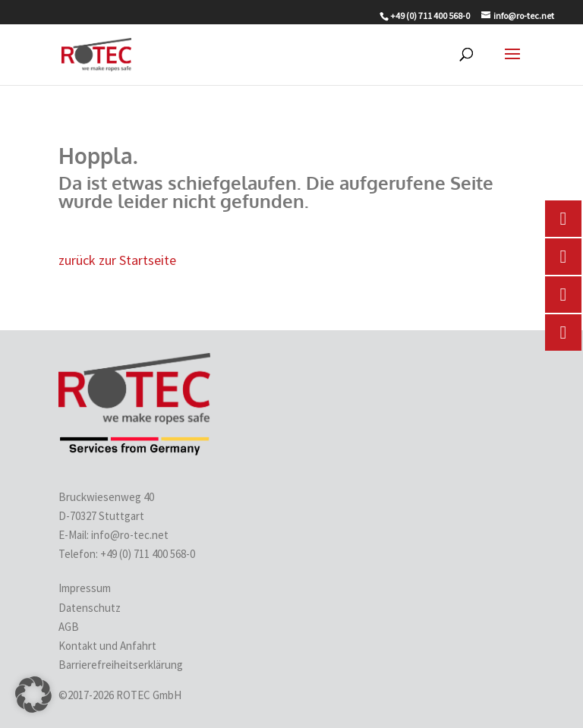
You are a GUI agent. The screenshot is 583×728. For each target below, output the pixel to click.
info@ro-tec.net (130, 535)
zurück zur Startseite (117, 260)
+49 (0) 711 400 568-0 (149, 554)
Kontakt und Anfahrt (107, 646)
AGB (69, 627)
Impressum (85, 588)
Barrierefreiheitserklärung (121, 665)
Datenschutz (90, 608)
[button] (33, 695)
